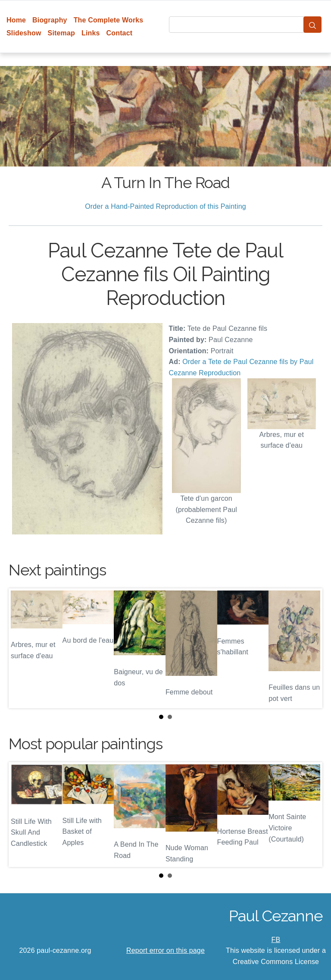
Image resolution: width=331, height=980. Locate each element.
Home (16, 20)
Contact (120, 33)
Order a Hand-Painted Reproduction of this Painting (165, 206)
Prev (22, 648)
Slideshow (24, 33)
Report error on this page (165, 950)
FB (276, 940)
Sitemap (61, 33)
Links (91, 33)
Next (309, 648)
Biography (50, 20)
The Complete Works (109, 20)
